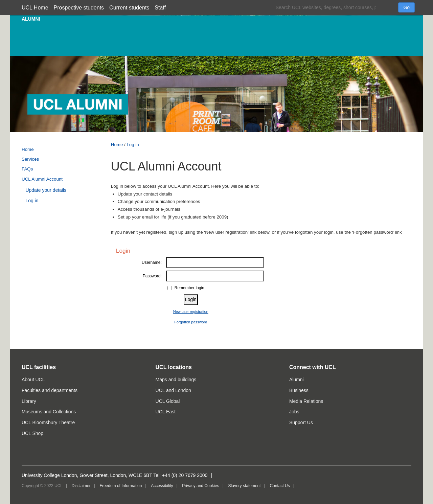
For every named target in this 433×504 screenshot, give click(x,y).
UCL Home (35, 8)
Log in (32, 201)
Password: (152, 276)
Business (299, 390)
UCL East (166, 412)
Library (29, 401)
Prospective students (79, 8)
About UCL (33, 380)
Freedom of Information (121, 486)
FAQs (27, 169)
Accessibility (162, 486)
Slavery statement (245, 486)
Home (28, 149)
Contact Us (280, 486)
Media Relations (306, 401)
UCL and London (173, 390)
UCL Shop (32, 433)
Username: (152, 262)
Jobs (294, 412)
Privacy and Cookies (200, 486)
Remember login (189, 288)
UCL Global (168, 401)
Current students (129, 8)
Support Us (301, 422)
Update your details (46, 190)
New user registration (191, 312)
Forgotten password (191, 322)
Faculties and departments (50, 390)
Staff (160, 8)
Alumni (297, 380)
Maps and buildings (176, 380)
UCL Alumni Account (42, 179)
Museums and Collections (49, 412)
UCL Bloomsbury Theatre (48, 422)
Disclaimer (81, 486)
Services (30, 159)
